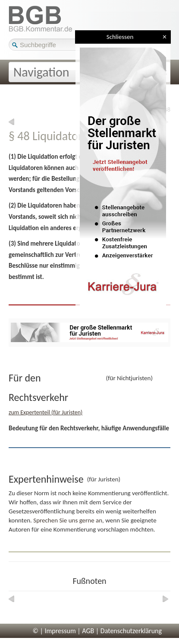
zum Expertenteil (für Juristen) (46, 412)
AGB (88, 631)
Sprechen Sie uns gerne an (68, 520)
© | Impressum (54, 631)
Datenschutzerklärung (131, 631)
